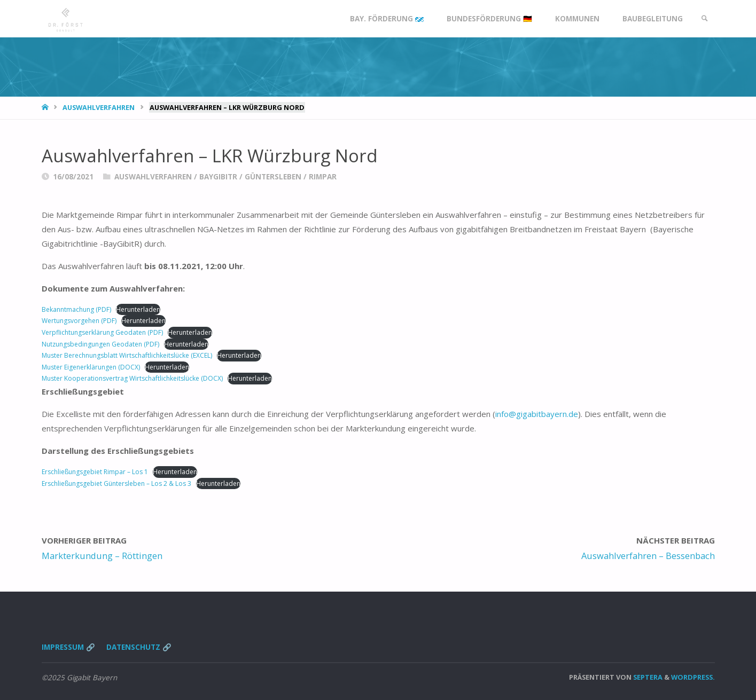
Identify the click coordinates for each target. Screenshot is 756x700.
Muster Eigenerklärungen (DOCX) (91, 367)
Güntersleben (273, 177)
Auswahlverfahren (99, 107)
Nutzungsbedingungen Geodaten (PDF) (100, 344)
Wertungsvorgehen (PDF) (79, 321)
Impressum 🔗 (68, 647)
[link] (705, 19)
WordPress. (693, 677)
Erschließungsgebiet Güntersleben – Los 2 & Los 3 (116, 483)
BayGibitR (218, 177)
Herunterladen (138, 309)
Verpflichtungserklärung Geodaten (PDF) (102, 332)
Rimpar (323, 177)
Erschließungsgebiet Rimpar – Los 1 (95, 472)
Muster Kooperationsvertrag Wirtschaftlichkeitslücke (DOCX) (132, 378)
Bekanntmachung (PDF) (76, 309)
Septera (647, 677)
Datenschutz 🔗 (139, 647)
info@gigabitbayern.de (537, 414)
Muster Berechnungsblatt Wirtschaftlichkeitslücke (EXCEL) (127, 355)
